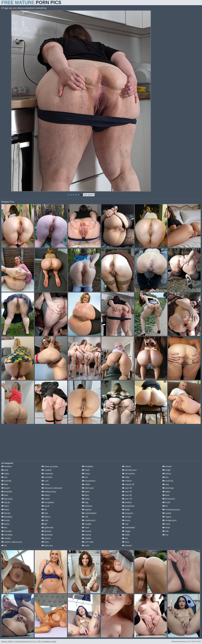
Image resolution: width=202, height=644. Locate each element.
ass (4, 477)
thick (166, 495)
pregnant (128, 513)
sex (125, 538)
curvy (45, 484)
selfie (126, 535)
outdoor (127, 481)
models (87, 524)
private (127, 517)
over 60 (127, 495)
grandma (47, 535)
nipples (87, 538)
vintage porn (169, 520)
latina (86, 499)
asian (5, 474)
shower (167, 466)
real (125, 524)
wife (166, 531)
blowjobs (7, 517)
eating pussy (49, 492)
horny (86, 474)
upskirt (167, 513)
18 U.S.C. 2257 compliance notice (43, 641)
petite (126, 510)
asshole (6, 481)
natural (86, 535)
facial (45, 506)
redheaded (128, 528)
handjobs (87, 466)
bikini (5, 506)
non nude (88, 542)
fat (44, 510)
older (126, 477)
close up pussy (50, 466)
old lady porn (129, 470)
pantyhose (128, 506)
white (166, 528)
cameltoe (7, 535)
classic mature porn (12, 542)
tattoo (166, 492)
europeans (48, 502)
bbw (5, 484)
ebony (46, 495)
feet (45, 513)
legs (85, 502)
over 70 (127, 499)
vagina (167, 517)
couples (47, 470)
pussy (126, 520)
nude (86, 546)
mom (86, 528)
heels (86, 470)
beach (6, 488)
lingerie (87, 510)
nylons (126, 466)
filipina (46, 517)
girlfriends (47, 528)
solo (166, 484)
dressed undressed (52, 488)
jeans (86, 492)
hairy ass (47, 546)
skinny (167, 474)
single (166, 470)
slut (165, 477)
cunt (45, 481)
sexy (126, 542)
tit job (166, 502)
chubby (6, 538)
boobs (6, 520)
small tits (168, 481)
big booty (7, 499)
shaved (127, 546)
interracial (88, 488)
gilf (44, 524)
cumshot (47, 477)
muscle (87, 531)
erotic (45, 499)
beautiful (7, 492)
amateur (7, 466)
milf (85, 517)
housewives (89, 481)
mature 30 (128, 484)
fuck (45, 520)
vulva (166, 524)
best (5, 495)
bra (4, 528)
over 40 (127, 488)
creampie (47, 474)
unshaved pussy (171, 510)
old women (128, 474)
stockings (168, 488)
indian (86, 484)
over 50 (127, 492)
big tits (6, 502)
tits (165, 506)
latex (85, 495)
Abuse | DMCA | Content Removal (15, 641)
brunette (7, 531)
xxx (165, 535)
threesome (169, 499)
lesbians (87, 506)
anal (5, 470)
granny (46, 538)
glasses (46, 531)
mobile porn (89, 520)
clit (4, 546)
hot (85, 477)
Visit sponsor (89, 195)
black (5, 510)
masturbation (89, 513)
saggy (126, 531)
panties (127, 502)
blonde (6, 513)
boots (5, 524)
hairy (45, 542)
